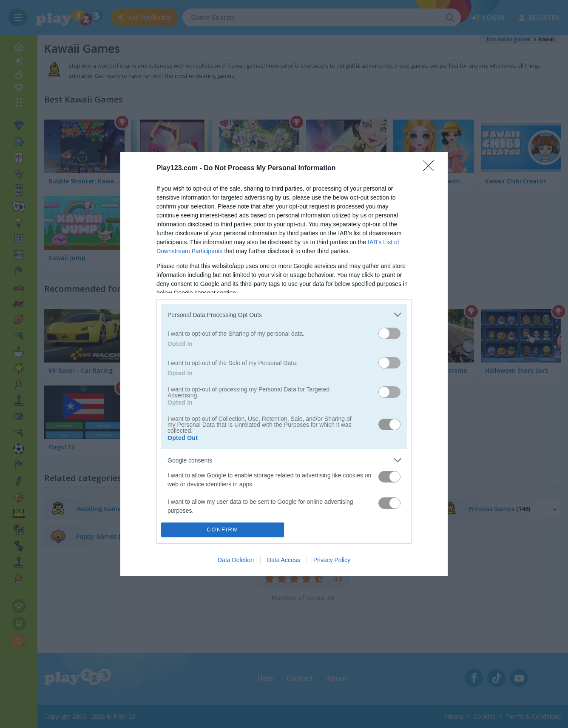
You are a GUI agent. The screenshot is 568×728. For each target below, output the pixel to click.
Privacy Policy (332, 560)
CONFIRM (223, 530)
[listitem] (284, 315)
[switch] (389, 333)
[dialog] (284, 364)
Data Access (284, 560)
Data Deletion (236, 560)
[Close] (431, 168)
